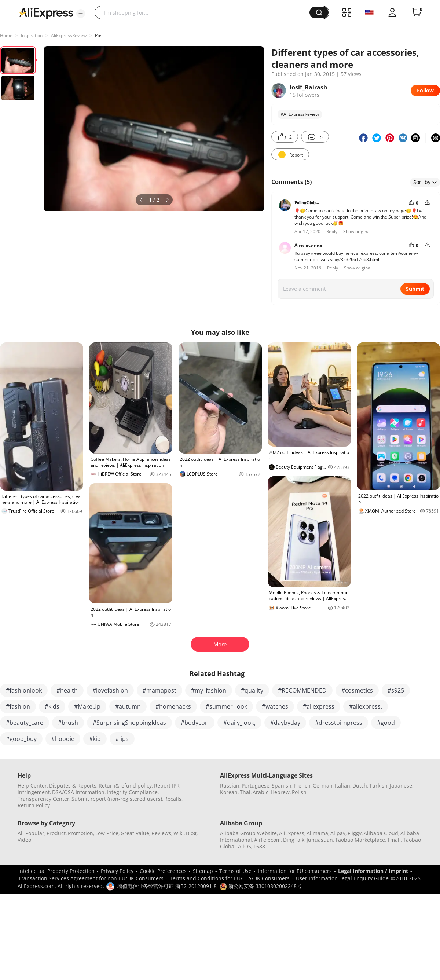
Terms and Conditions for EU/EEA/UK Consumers (230, 878)
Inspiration (32, 35)
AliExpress (292, 833)
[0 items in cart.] (417, 12)
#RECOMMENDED (302, 690)
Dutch (360, 786)
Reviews (161, 833)
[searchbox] (205, 12)
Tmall (394, 840)
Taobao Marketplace (360, 840)
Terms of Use (235, 871)
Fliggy (355, 833)
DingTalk (294, 840)
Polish (299, 792)
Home (6, 35)
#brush (68, 723)
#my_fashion (209, 690)
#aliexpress (319, 706)
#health (67, 690)
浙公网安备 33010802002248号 (261, 886)
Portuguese (256, 786)
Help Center (32, 786)
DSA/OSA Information (78, 792)
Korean (229, 792)
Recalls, (174, 799)
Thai (245, 792)
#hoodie (63, 739)
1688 (259, 846)
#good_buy (21, 739)
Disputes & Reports (73, 786)
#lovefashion (110, 690)
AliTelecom (267, 840)
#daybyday (285, 723)
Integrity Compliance (132, 792)
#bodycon (195, 723)
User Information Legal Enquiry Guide (342, 878)
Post (99, 35)
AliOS (245, 846)
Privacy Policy (117, 871)
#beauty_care (25, 723)
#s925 (396, 690)
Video (24, 840)
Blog (191, 833)
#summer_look (226, 706)
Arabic (261, 792)
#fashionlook (24, 690)
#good (386, 723)
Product (56, 833)
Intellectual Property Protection (56, 871)
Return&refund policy (125, 786)
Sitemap (203, 871)
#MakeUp (87, 706)
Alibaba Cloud (381, 833)
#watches (275, 706)
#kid (95, 739)
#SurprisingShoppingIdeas (129, 723)
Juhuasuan (320, 840)
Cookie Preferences (163, 871)
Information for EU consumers (295, 871)
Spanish (282, 786)
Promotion (80, 833)
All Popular (31, 833)
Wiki (179, 833)
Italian (342, 786)
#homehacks (173, 706)
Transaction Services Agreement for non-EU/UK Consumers (91, 878)
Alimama (317, 833)
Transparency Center (43, 799)
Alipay (338, 833)
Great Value (135, 833)
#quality (252, 690)
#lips (122, 739)
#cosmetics (357, 690)
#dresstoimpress (339, 723)
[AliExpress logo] (46, 13)
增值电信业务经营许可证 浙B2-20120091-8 (167, 886)
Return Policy (34, 805)
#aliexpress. (366, 706)
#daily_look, (239, 723)
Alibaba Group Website (248, 833)
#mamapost (159, 690)
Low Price (107, 833)
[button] (81, 14)
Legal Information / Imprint (373, 871)
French (302, 786)
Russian (230, 786)
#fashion (18, 706)
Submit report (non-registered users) (117, 799)
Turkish (378, 786)
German (323, 786)
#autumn (128, 706)
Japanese (401, 786)
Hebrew (280, 792)
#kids (52, 706)
